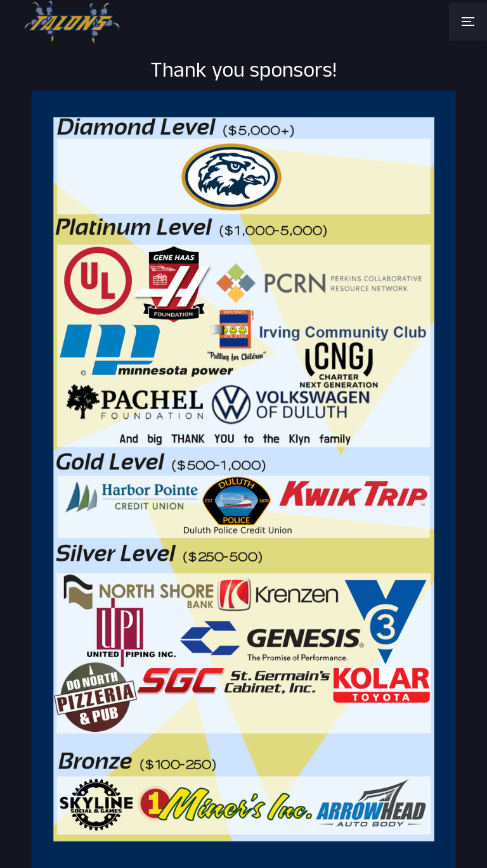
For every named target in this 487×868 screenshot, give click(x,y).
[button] (468, 22)
